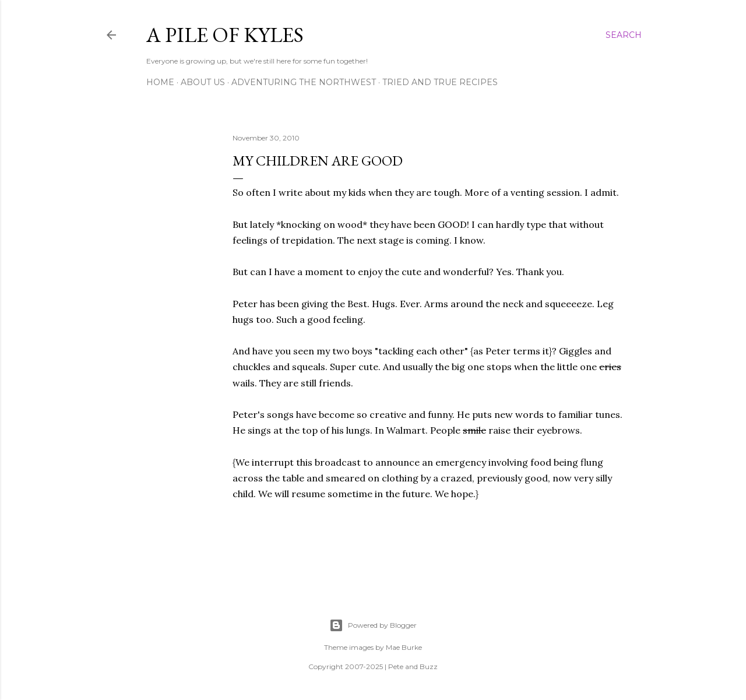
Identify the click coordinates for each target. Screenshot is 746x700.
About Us (203, 82)
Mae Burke (404, 647)
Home (160, 82)
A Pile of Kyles (225, 35)
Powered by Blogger (373, 625)
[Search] (624, 35)
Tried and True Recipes (440, 82)
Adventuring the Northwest (304, 82)
